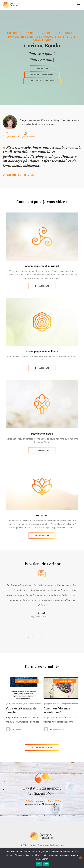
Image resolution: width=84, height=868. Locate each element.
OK (39, 864)
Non (46, 864)
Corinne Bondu (19, 729)
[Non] (80, 858)
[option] (42, 575)
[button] (28, 637)
